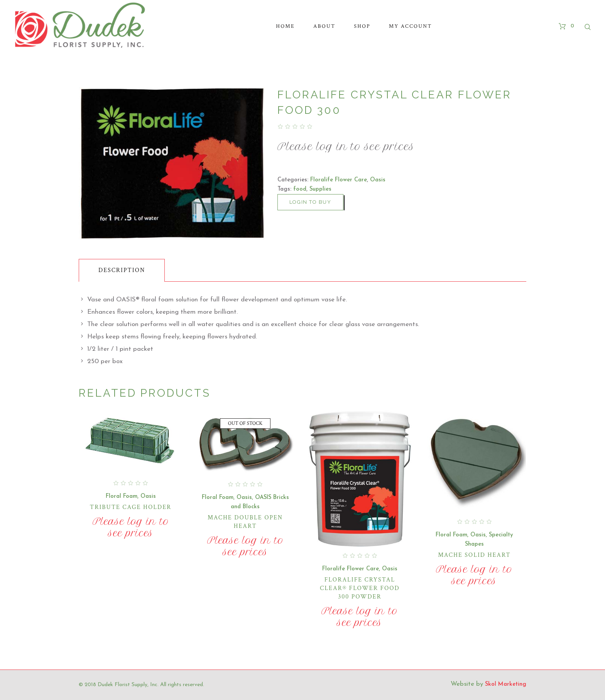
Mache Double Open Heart (245, 522)
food (300, 189)
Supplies (320, 189)
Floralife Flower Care (339, 180)
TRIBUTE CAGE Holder (131, 507)
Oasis (378, 180)
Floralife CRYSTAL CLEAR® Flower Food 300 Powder (360, 588)
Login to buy (310, 202)
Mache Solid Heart (474, 555)
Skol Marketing (506, 684)
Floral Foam (122, 496)
